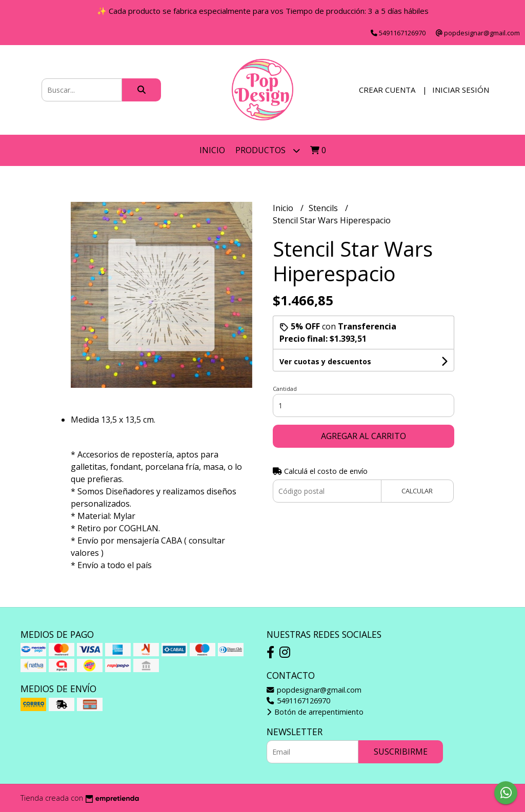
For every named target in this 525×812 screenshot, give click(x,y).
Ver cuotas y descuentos (325, 361)
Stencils (324, 208)
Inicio (212, 150)
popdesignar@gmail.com (314, 690)
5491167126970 (298, 701)
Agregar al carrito (364, 436)
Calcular (417, 491)
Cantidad (285, 389)
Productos (268, 150)
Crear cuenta (387, 90)
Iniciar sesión (461, 90)
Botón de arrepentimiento (315, 712)
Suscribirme (401, 752)
